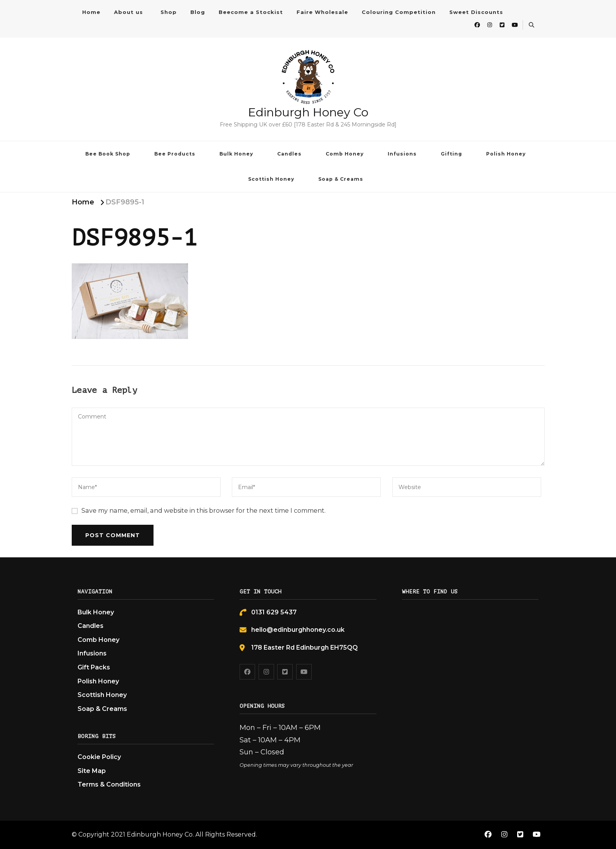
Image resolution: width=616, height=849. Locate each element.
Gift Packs (94, 667)
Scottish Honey (271, 179)
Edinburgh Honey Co (308, 112)
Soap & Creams (341, 179)
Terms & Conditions (109, 784)
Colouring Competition (399, 12)
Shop (169, 12)
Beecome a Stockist (251, 12)
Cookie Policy (99, 757)
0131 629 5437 (274, 612)
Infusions (402, 154)
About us (129, 12)
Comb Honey (345, 154)
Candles (289, 154)
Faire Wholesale (322, 12)
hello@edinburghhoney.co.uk (298, 630)
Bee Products (175, 154)
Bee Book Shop (108, 154)
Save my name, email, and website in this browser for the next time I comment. (204, 511)
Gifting (451, 154)
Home (91, 12)
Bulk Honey (236, 154)
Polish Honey (506, 154)
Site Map (92, 771)
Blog (198, 12)
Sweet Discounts (476, 12)
